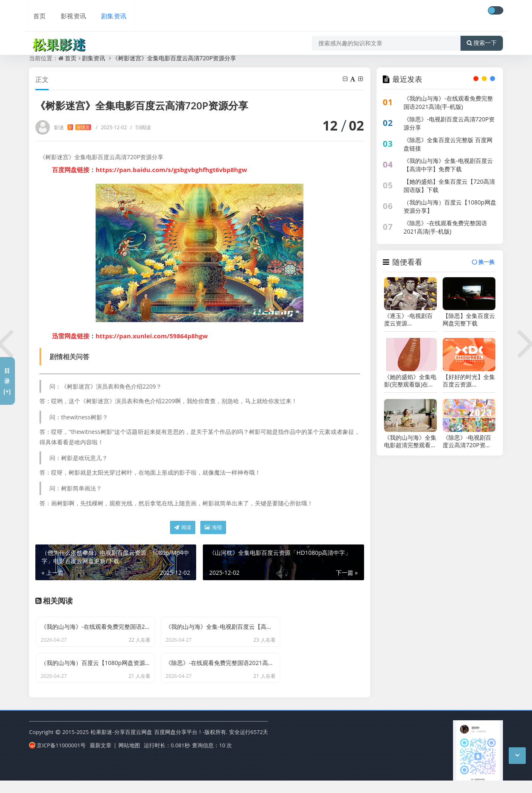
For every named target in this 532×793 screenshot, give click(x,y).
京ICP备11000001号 (57, 757)
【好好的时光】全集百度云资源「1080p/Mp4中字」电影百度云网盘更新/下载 (469, 381)
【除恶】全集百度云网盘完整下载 (469, 320)
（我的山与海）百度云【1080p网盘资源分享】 (450, 206)
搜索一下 (482, 35)
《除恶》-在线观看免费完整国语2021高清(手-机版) (445, 227)
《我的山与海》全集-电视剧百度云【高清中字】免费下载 (448, 165)
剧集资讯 (107, 11)
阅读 (183, 527)
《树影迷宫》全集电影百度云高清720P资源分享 (174, 58)
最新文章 (101, 757)
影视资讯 (68, 11)
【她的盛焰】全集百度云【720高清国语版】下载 (449, 186)
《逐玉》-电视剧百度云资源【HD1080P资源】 (408, 320)
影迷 (73, 127)
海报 (213, 527)
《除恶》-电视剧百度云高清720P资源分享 (449, 123)
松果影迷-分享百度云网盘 (121, 745)
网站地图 (129, 757)
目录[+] (7, 381)
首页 (36, 11)
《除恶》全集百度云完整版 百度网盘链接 (448, 144)
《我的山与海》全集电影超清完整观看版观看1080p (410, 441)
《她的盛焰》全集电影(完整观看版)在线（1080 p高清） (410, 381)
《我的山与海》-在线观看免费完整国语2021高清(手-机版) (448, 102)
